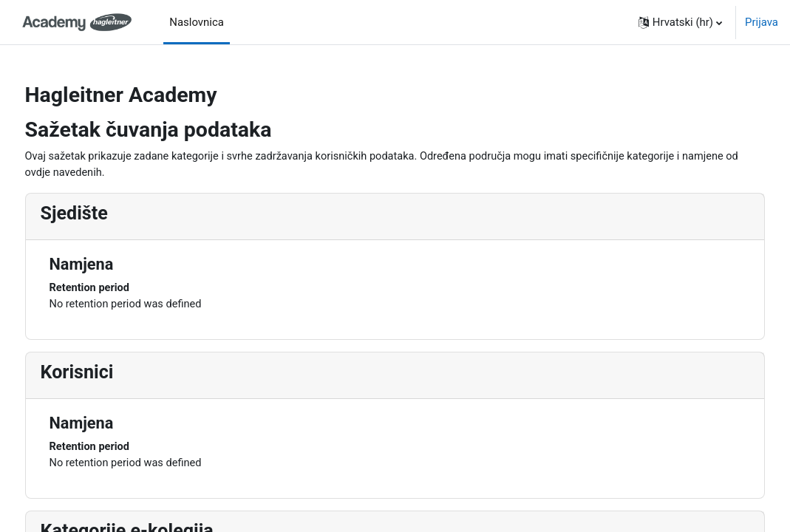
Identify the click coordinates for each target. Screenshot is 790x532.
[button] (680, 22)
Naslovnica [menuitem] (197, 22)
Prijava (762, 22)
